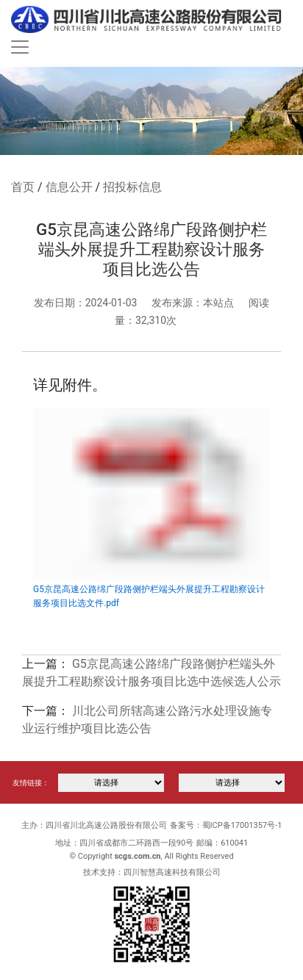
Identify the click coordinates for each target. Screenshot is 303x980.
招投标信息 (132, 187)
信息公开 (69, 187)
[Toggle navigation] (20, 47)
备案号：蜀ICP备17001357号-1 (226, 825)
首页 (23, 187)
